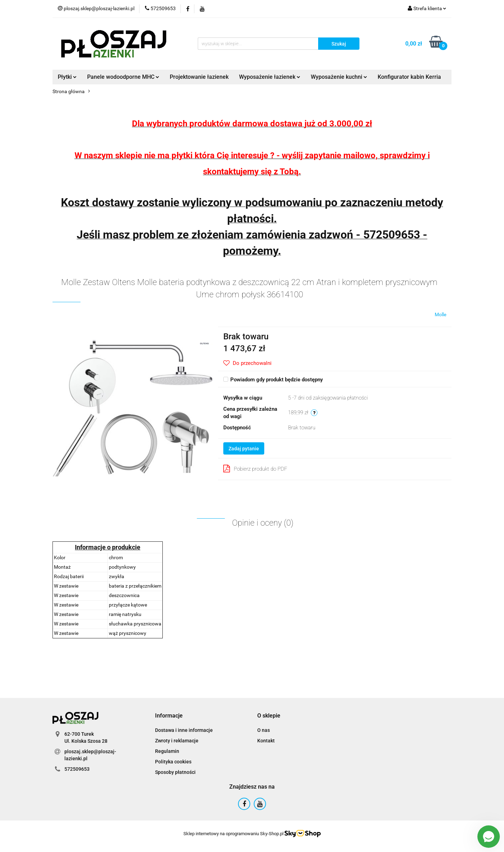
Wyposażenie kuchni (339, 77)
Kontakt (266, 741)
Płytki (67, 77)
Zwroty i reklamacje (177, 741)
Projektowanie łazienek (199, 77)
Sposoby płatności (175, 772)
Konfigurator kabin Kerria (409, 77)
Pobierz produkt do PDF (255, 469)
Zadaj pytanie (244, 449)
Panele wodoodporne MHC (123, 77)
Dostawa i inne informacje (184, 730)
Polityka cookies (173, 762)
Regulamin (167, 751)
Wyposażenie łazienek (270, 77)
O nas (264, 730)
